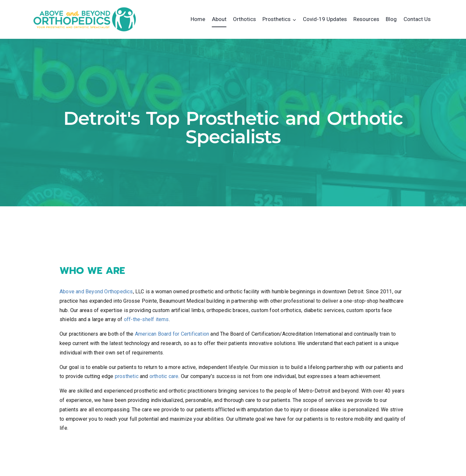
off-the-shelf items (146, 319)
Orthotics (244, 19)
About (219, 19)
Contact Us (417, 19)
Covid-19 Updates (325, 19)
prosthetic (127, 376)
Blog (391, 19)
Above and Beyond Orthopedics (96, 292)
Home (198, 19)
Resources (366, 19)
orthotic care (164, 376)
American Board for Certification (172, 334)
